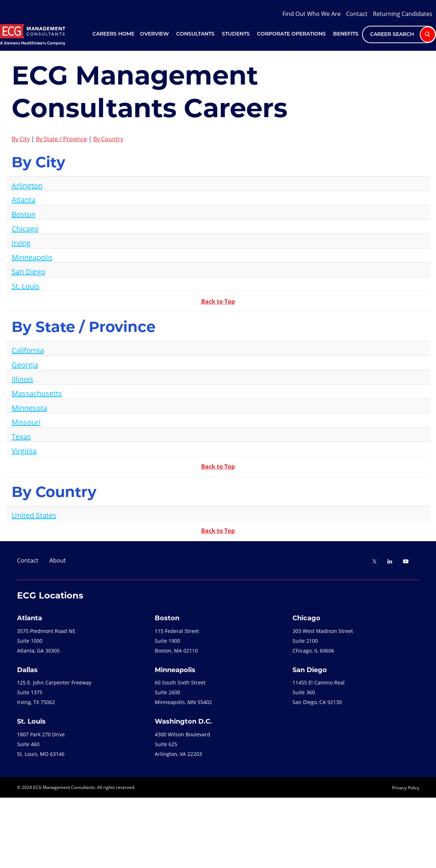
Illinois (22, 379)
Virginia (24, 451)
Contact (357, 14)
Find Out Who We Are (312, 14)
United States (34, 515)
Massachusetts (37, 393)
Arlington (27, 185)
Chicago (25, 229)
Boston (24, 214)
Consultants (195, 34)
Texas (21, 436)
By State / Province (61, 139)
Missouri (26, 422)
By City (21, 139)
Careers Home (113, 34)
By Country (108, 139)
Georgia (25, 365)
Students (236, 34)
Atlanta (24, 199)
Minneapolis (32, 257)
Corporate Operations (291, 34)
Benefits (346, 34)
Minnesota (29, 408)
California (28, 350)
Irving (21, 243)
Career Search (403, 34)
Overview (154, 34)
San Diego (28, 271)
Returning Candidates (403, 14)
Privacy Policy (406, 787)
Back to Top (218, 301)
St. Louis (26, 286)
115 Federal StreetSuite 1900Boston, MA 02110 (177, 641)
